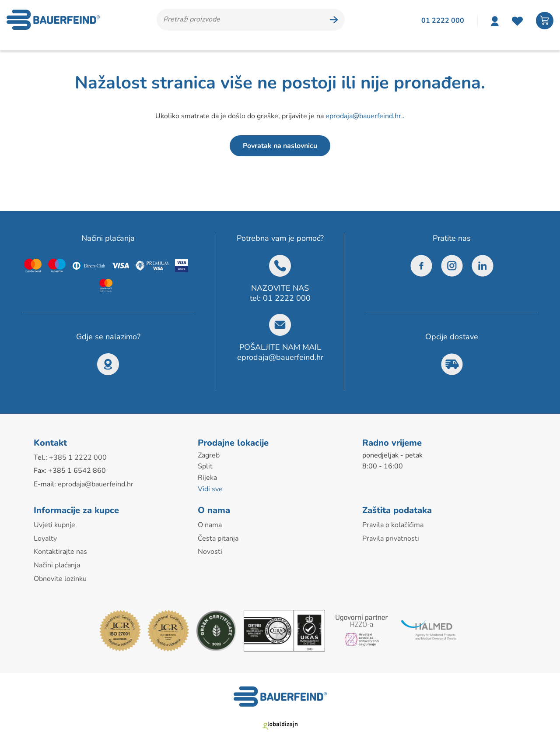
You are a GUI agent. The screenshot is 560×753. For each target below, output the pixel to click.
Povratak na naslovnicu (280, 146)
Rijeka (207, 478)
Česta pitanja (218, 538)
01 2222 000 (287, 298)
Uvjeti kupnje (54, 525)
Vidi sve (210, 489)
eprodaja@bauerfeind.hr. (364, 116)
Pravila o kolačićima (393, 525)
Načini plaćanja (57, 565)
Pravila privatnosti (391, 538)
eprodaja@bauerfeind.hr (280, 357)
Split (205, 466)
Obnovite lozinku (60, 579)
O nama (210, 525)
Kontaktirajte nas (60, 552)
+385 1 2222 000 (78, 457)
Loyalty (45, 538)
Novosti (210, 552)
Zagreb (209, 455)
